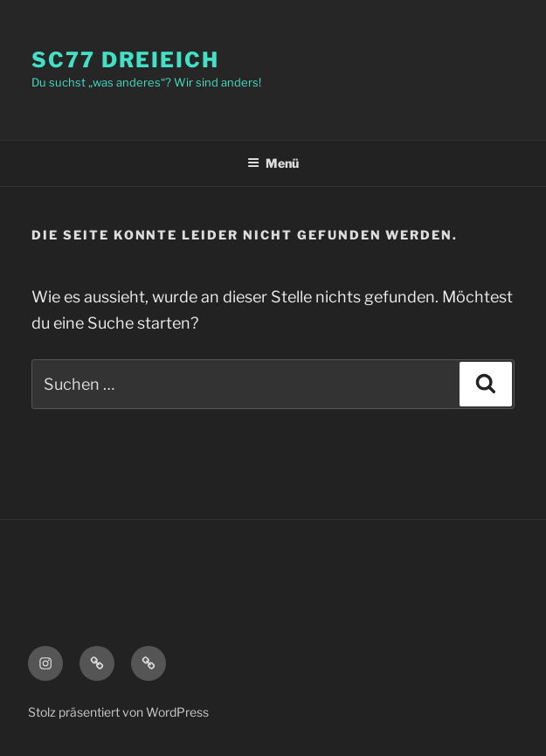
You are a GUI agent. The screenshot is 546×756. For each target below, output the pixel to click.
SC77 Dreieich (125, 60)
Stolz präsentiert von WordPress (118, 712)
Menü (273, 163)
